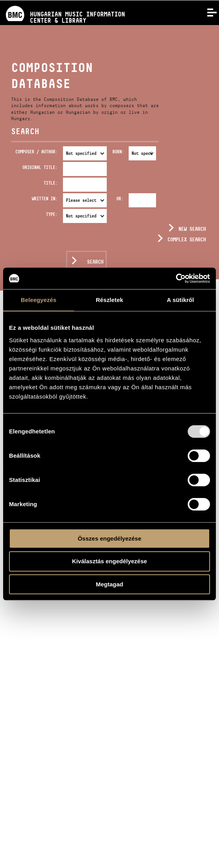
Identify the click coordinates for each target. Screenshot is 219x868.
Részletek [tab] (109, 300)
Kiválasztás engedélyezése (109, 561)
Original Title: (40, 167)
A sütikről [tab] (181, 300)
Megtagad (109, 584)
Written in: (45, 199)
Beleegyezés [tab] (39, 300)
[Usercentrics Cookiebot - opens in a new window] (176, 279)
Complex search (187, 239)
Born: (118, 152)
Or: (120, 199)
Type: (52, 214)
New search (192, 229)
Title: (50, 183)
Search (95, 262)
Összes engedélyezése (110, 538)
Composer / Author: (36, 152)
